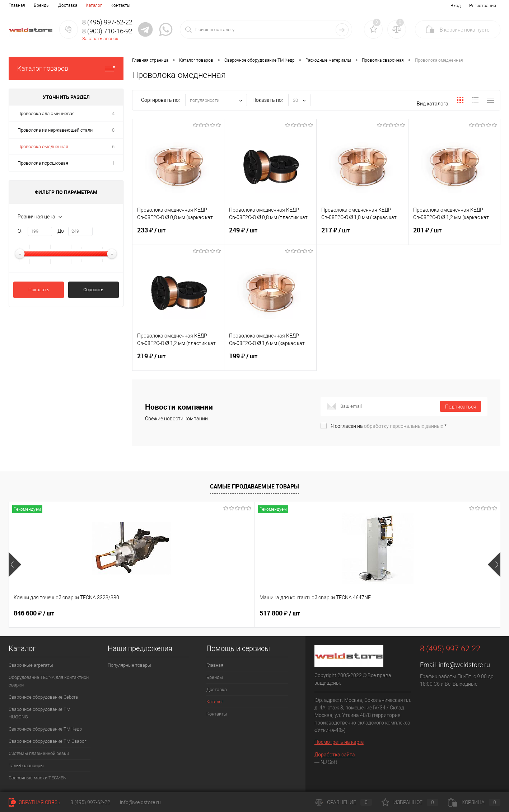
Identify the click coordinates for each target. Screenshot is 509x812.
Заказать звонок (100, 39)
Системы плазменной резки (39, 753)
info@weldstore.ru (464, 665)
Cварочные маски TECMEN (38, 778)
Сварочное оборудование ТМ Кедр (45, 729)
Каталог (94, 5)
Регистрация (483, 6)
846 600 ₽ (34, 613)
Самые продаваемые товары (254, 486)
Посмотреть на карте (339, 742)
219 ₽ (178, 360)
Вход (456, 6)
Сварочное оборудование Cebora (43, 697)
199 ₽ (270, 360)
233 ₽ (178, 235)
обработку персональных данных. (404, 426)
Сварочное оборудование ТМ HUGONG (39, 713)
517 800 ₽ (157, 613)
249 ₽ (270, 235)
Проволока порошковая (43, 163)
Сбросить (93, 290)
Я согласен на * (389, 426)
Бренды (42, 5)
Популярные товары (129, 665)
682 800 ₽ (280, 613)
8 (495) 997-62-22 (90, 802)
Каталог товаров (66, 68)
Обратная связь (35, 802)
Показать (39, 290)
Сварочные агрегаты (31, 665)
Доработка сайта (335, 755)
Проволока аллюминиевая (46, 114)
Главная (17, 5)
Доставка (68, 5)
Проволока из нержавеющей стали (55, 130)
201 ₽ (454, 235)
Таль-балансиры (26, 766)
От (20, 231)
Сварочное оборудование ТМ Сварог (47, 741)
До (61, 231)
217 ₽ (362, 235)
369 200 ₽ (403, 613)
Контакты (120, 5)
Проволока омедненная (43, 147)
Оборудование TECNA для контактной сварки (49, 681)
